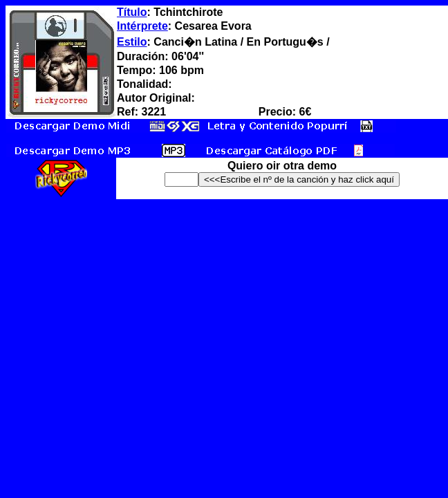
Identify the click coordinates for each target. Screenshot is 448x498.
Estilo (132, 42)
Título (132, 12)
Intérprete (142, 26)
